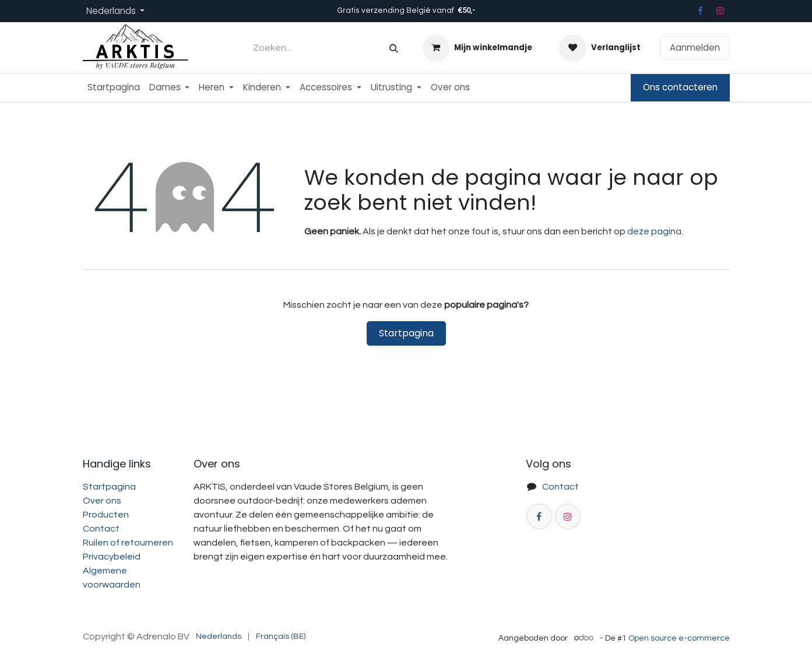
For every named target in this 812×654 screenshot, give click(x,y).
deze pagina (654, 231)
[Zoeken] (394, 48)
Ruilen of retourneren (128, 543)
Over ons (102, 501)
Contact (101, 529)
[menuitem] (114, 88)
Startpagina (406, 333)
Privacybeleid (112, 557)
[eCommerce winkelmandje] (477, 48)
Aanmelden (695, 48)
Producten (106, 515)
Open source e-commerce (679, 638)
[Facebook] (701, 11)
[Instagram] (720, 11)
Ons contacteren (680, 87)
